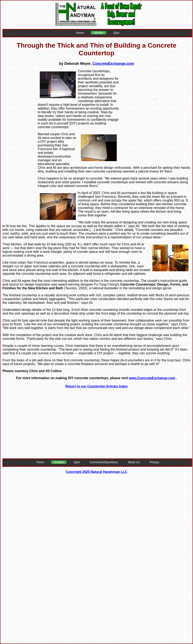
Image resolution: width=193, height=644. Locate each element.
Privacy (154, 462)
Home (80, 33)
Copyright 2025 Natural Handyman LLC (97, 472)
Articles (99, 33)
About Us (134, 462)
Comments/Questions (104, 462)
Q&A (116, 33)
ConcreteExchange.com (113, 64)
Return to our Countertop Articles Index (97, 386)
